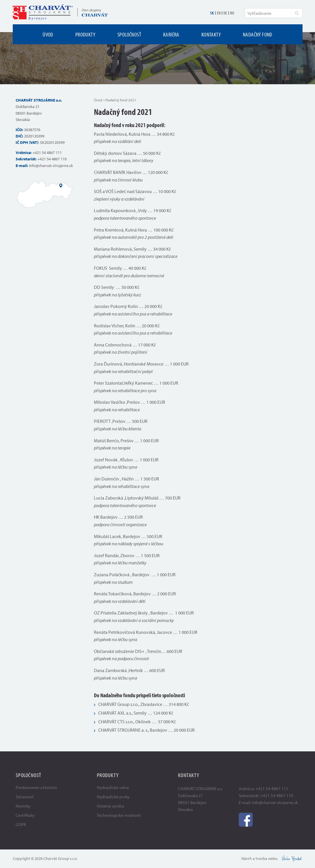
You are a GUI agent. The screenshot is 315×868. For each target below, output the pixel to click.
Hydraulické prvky (113, 797)
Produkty (85, 34)
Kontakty (211, 34)
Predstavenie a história (36, 787)
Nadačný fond (258, 34)
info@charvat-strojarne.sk (51, 166)
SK (212, 13)
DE (225, 13)
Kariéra (171, 34)
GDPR (21, 824)
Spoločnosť (129, 34)
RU (232, 13)
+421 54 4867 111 (47, 153)
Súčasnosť (25, 797)
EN (219, 13)
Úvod (48, 34)
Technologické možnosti (119, 815)
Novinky (23, 806)
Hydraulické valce (113, 787)
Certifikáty (25, 815)
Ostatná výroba (110, 806)
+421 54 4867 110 (52, 159)
